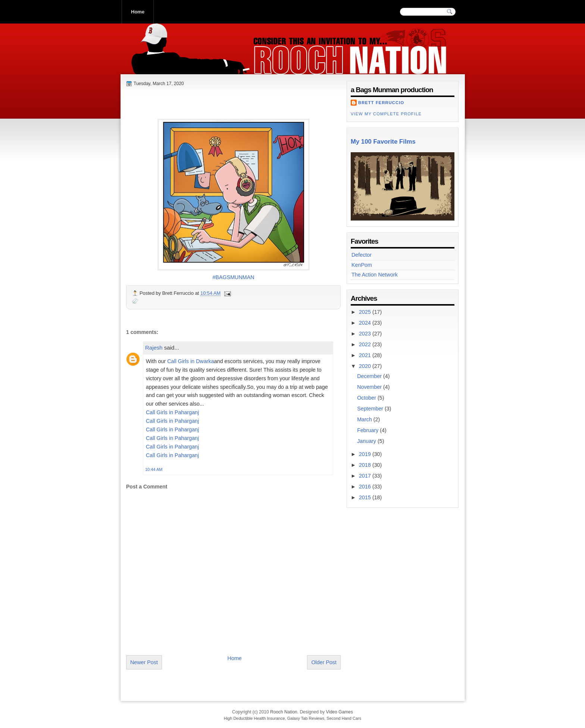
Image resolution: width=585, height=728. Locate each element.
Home (138, 12)
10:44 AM (154, 469)
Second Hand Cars (344, 718)
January (367, 441)
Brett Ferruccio (381, 103)
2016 (366, 487)
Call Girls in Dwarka (191, 361)
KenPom (362, 265)
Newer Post (144, 662)
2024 (366, 323)
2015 (366, 497)
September (371, 409)
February (368, 430)
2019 (366, 454)
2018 (366, 465)
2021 (366, 355)
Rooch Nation (176, 67)
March (365, 419)
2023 (366, 334)
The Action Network (375, 275)
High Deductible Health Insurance (254, 718)
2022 (366, 344)
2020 (366, 366)
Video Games (339, 712)
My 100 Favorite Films (383, 142)
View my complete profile (386, 114)
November (370, 387)
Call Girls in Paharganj (172, 412)
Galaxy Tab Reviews (306, 718)
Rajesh (154, 348)
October (367, 398)
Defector (362, 255)
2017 (366, 476)
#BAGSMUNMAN (233, 277)
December (370, 376)
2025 (366, 312)
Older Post (324, 662)
